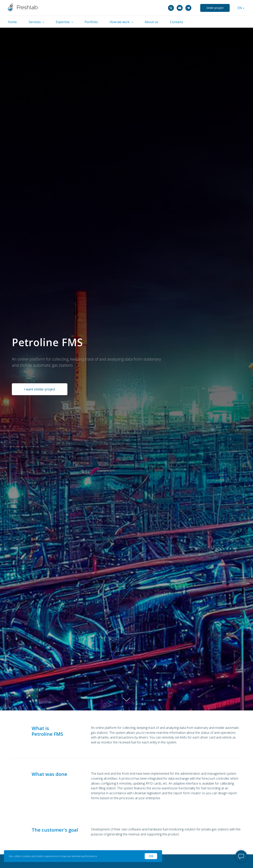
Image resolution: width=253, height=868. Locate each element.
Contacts (177, 22)
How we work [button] (120, 22)
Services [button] (35, 22)
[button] (40, 389)
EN (240, 8)
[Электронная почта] (180, 8)
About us (151, 22)
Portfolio (91, 22)
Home (12, 22)
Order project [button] (215, 8)
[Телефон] (171, 8)
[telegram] (188, 8)
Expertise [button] (63, 22)
